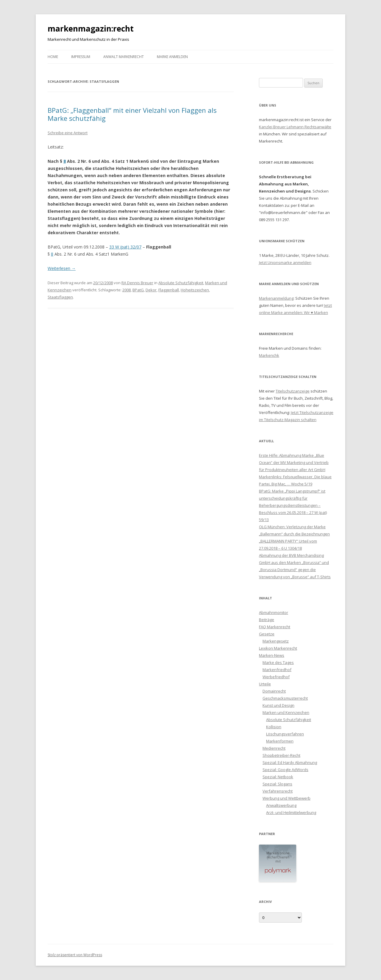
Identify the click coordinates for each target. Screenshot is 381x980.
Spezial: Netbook (278, 777)
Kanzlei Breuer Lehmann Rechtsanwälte (295, 127)
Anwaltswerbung (281, 805)
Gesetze (267, 634)
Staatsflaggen (60, 297)
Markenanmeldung (276, 298)
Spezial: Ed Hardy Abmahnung (290, 762)
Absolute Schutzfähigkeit (181, 283)
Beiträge (267, 620)
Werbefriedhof (276, 677)
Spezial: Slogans (277, 784)
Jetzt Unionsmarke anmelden (285, 262)
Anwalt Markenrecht (124, 57)
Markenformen (280, 741)
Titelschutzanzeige (293, 391)
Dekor (151, 290)
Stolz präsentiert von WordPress (75, 955)
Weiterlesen (62, 268)
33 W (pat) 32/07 (125, 247)
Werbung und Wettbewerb (286, 798)
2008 (127, 290)
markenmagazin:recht (91, 29)
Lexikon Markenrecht (278, 648)
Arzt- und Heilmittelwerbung (291, 812)
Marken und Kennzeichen (286, 712)
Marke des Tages (278, 662)
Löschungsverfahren (285, 734)
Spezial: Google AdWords (285, 770)
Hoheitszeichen (195, 290)
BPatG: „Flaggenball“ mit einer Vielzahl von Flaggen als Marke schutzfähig (132, 114)
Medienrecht (274, 748)
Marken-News (272, 655)
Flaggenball (169, 290)
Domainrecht (274, 691)
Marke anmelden (172, 57)
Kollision (274, 727)
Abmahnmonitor (274, 612)
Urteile (265, 684)
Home (53, 57)
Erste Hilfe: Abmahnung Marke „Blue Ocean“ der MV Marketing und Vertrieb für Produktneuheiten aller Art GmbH (294, 462)
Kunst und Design (278, 705)
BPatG (138, 290)
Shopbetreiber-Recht (281, 755)
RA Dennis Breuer (137, 283)
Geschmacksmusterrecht (285, 698)
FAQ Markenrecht (275, 627)
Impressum (81, 57)
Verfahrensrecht (278, 791)
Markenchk (269, 355)
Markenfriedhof (277, 670)
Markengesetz (276, 641)
